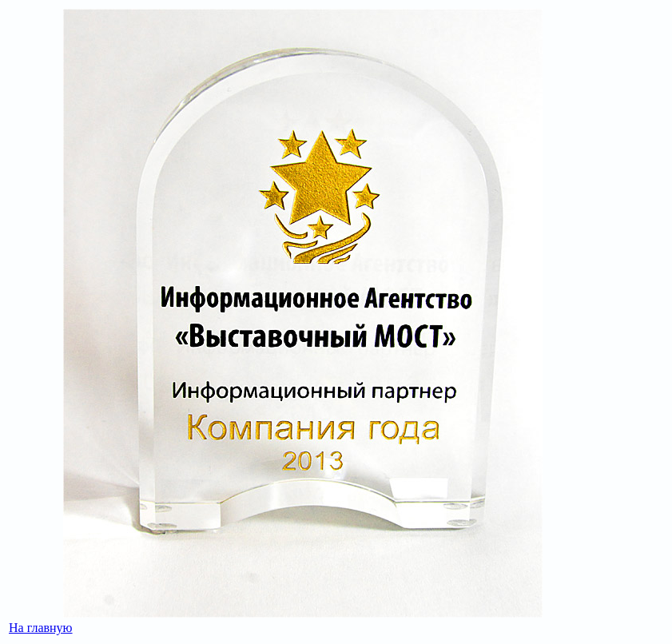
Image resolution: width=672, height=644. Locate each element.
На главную (41, 628)
